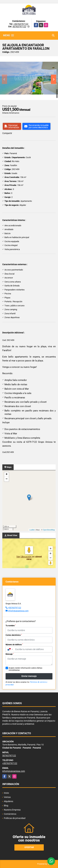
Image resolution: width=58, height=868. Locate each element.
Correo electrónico (14, 635)
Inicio (6, 793)
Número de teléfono (14, 645)
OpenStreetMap (49, 530)
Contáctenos (10, 814)
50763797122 (19, 26)
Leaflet (32, 530)
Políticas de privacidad (15, 818)
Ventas (7, 797)
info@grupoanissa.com (18, 611)
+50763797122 (21, 24)
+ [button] (7, 475)
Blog (6, 806)
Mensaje (10, 654)
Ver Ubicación (24, 557)
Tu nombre (11, 626)
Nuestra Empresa (12, 810)
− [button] (7, 479)
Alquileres (9, 801)
